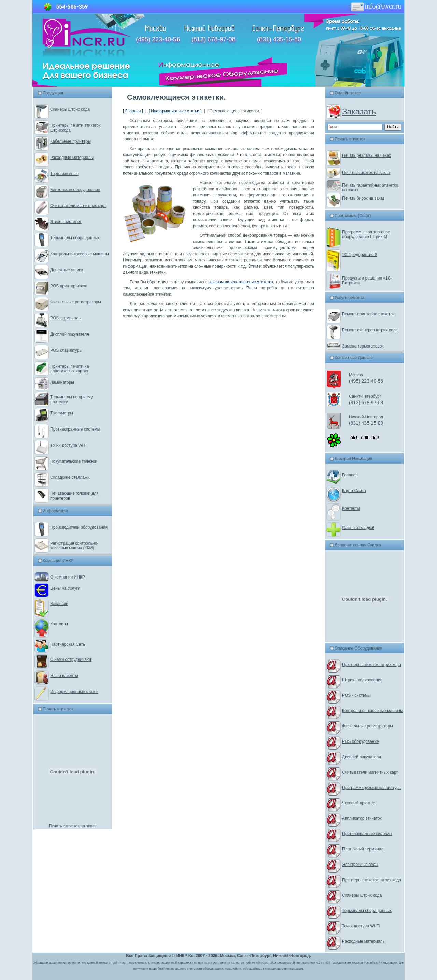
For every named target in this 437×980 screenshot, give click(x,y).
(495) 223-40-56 (158, 39)
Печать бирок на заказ (363, 198)
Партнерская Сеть (68, 644)
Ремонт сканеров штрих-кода (370, 330)
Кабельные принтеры (71, 141)
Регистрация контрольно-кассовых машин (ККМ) (74, 546)
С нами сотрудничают (71, 659)
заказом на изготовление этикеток (241, 282)
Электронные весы (360, 865)
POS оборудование (361, 741)
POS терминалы (66, 318)
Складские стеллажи (70, 477)
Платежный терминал (363, 849)
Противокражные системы (75, 429)
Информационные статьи (74, 692)
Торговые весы (64, 174)
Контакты (59, 624)
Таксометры (62, 413)
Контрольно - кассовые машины (373, 711)
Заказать (359, 112)
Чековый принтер (359, 803)
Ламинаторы (62, 382)
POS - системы (356, 695)
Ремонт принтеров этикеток (368, 314)
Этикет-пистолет (66, 222)
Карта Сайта (354, 491)
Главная (350, 475)
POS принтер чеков (69, 286)
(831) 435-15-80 (279, 39)
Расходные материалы (72, 158)
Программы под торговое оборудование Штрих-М (366, 234)
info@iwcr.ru (374, 6)
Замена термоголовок (363, 346)
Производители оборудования (79, 527)
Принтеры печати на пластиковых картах (70, 369)
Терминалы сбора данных (75, 238)
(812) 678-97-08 (213, 39)
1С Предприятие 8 (360, 255)
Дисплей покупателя (70, 334)
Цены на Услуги (65, 588)
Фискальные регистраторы (76, 302)
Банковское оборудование (75, 190)
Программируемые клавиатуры (372, 788)
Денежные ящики (67, 270)
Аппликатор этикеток (362, 818)
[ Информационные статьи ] (175, 111)
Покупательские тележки (74, 461)
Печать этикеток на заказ (73, 826)
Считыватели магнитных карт (78, 206)
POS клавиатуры (66, 350)
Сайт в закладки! (358, 528)
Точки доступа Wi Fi (69, 445)
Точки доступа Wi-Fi (361, 926)
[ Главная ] (133, 111)
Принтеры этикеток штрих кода (372, 665)
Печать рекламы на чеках (366, 155)
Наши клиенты (64, 676)
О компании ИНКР (68, 577)
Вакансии (59, 604)
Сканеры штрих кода (70, 109)
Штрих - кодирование (362, 680)
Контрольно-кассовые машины (80, 254)
